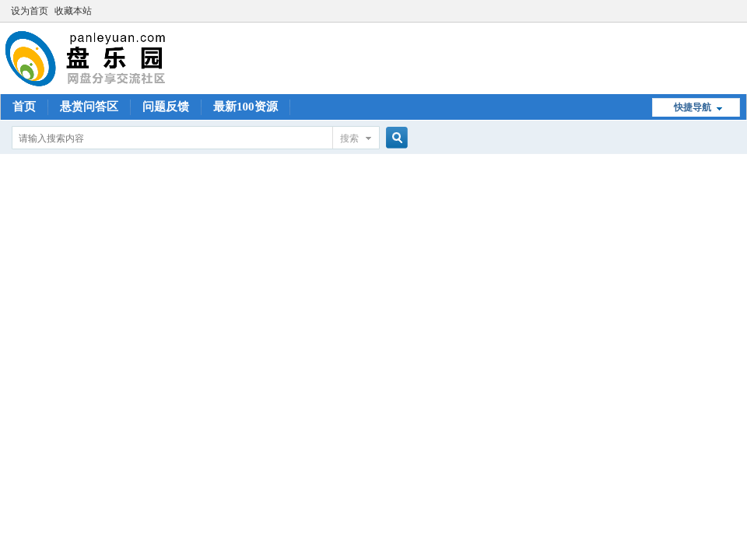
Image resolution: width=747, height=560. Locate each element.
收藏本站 (73, 11)
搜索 (349, 138)
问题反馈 (166, 107)
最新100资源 (245, 107)
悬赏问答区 (89, 107)
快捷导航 (693, 107)
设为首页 (30, 11)
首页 (24, 107)
